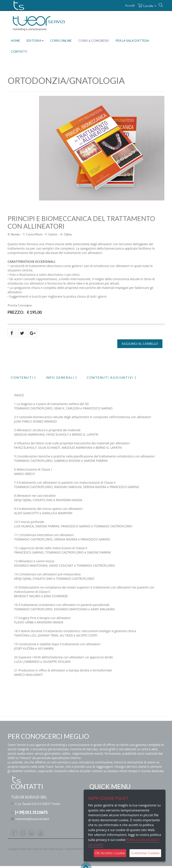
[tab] (28, 377)
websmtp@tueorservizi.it (32, 819)
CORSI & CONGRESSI (94, 41)
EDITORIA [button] (35, 41)
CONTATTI (19, 51)
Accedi (130, 5)
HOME (15, 41)
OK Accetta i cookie (110, 853)
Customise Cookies (145, 853)
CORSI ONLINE (61, 41)
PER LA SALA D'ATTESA (132, 41)
